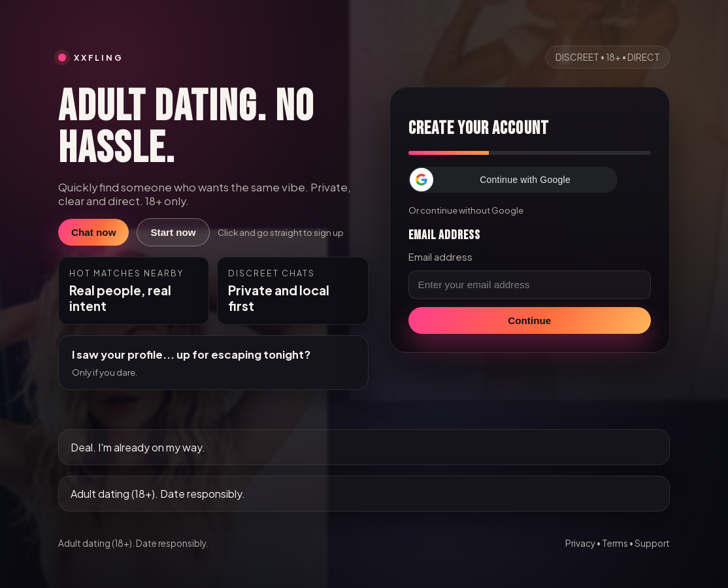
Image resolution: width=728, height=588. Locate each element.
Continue (529, 320)
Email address (440, 257)
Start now (173, 232)
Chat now (93, 232)
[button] (513, 180)
